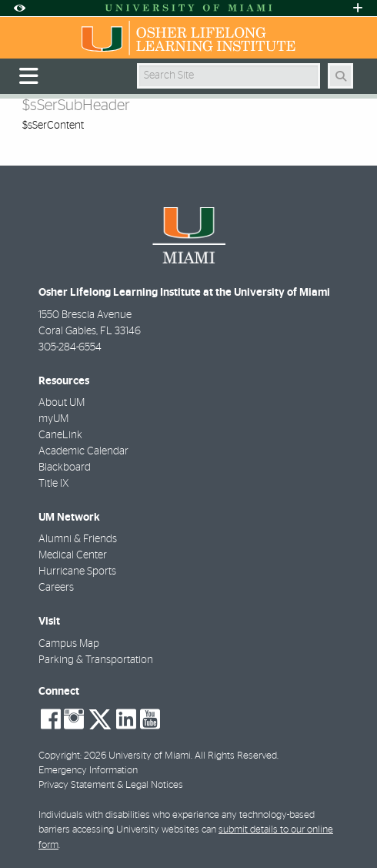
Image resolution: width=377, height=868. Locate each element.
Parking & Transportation (96, 660)
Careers (56, 588)
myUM (53, 419)
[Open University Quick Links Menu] (358, 8)
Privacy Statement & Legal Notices (111, 785)
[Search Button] (340, 76)
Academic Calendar (83, 451)
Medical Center (73, 555)
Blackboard (65, 468)
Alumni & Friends (78, 539)
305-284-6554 (70, 347)
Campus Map (69, 644)
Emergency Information (88, 771)
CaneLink (60, 435)
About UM (62, 403)
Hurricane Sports (77, 571)
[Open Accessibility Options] (19, 8)
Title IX (53, 484)
